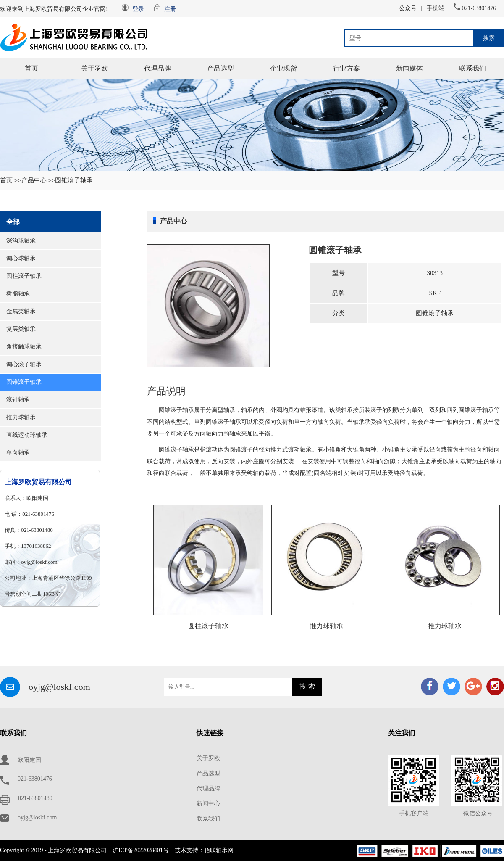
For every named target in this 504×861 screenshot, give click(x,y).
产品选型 (220, 68)
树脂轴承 (18, 294)
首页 (31, 68)
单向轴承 (18, 453)
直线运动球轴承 (27, 435)
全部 (13, 222)
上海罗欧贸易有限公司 (38, 482)
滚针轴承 (18, 400)
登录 (138, 9)
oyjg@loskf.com (59, 687)
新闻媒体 (409, 68)
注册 (170, 9)
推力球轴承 (21, 417)
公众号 (408, 8)
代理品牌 (157, 68)
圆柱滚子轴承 (24, 276)
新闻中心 (208, 804)
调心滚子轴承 (24, 364)
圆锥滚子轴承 (24, 382)
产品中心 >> (38, 180)
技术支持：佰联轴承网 (204, 850)
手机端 (436, 8)
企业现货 (283, 68)
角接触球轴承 (24, 347)
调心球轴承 (21, 258)
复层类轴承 (21, 329)
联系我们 (472, 68)
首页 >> (11, 180)
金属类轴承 (21, 311)
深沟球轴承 (21, 241)
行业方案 (346, 68)
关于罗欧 (94, 68)
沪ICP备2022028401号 (141, 850)
